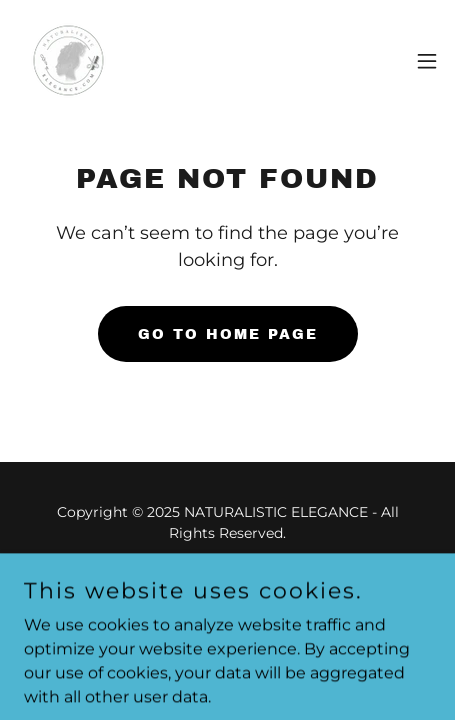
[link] (68, 60)
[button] (427, 61)
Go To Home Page (228, 334)
